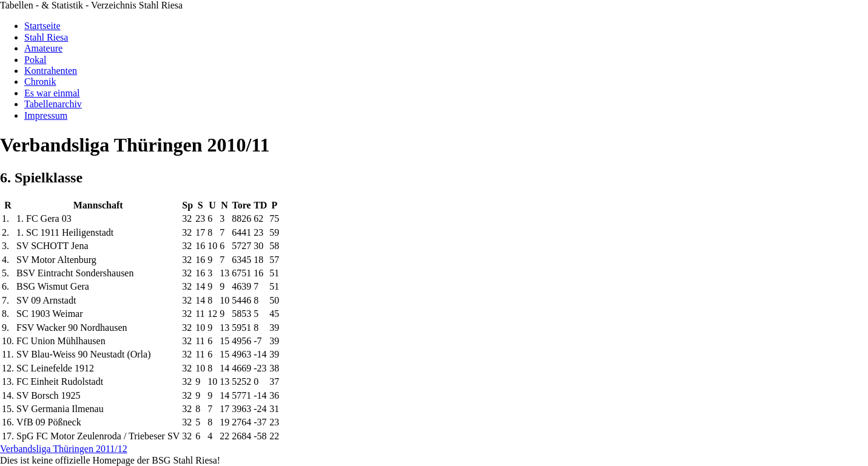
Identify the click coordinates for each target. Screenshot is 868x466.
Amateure (43, 48)
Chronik (40, 82)
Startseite (42, 26)
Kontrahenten (51, 71)
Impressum (46, 115)
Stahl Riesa (46, 37)
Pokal (35, 60)
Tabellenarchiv (53, 104)
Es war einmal (52, 93)
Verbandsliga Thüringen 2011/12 (64, 449)
